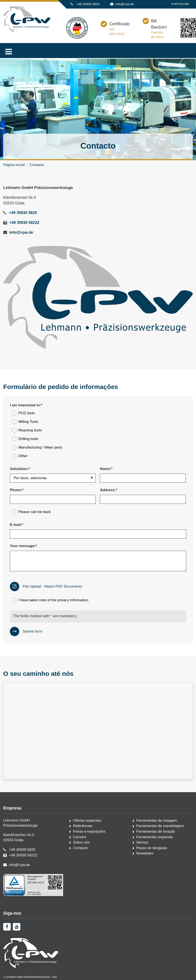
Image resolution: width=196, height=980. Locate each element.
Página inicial (14, 165)
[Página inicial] (27, 31)
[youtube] (17, 927)
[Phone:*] (53, 499)
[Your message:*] (98, 561)
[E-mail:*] (98, 534)
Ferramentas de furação (156, 831)
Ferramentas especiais (155, 837)
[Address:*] (143, 499)
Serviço (142, 842)
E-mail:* (17, 525)
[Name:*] (143, 478)
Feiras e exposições (89, 831)
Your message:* (23, 546)
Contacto (37, 165)
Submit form (33, 631)
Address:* (108, 490)
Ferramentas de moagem (157, 821)
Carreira (79, 837)
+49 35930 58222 (24, 223)
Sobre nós (81, 842)
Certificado (119, 24)
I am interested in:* (26, 405)
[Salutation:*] (53, 478)
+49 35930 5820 (88, 4)
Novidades (145, 853)
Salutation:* (20, 469)
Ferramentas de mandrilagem (160, 826)
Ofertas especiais (87, 821)
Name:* (106, 469)
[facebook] (7, 927)
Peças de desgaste (152, 848)
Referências (83, 826)
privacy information (73, 600)
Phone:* (17, 490)
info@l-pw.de (125, 4)
